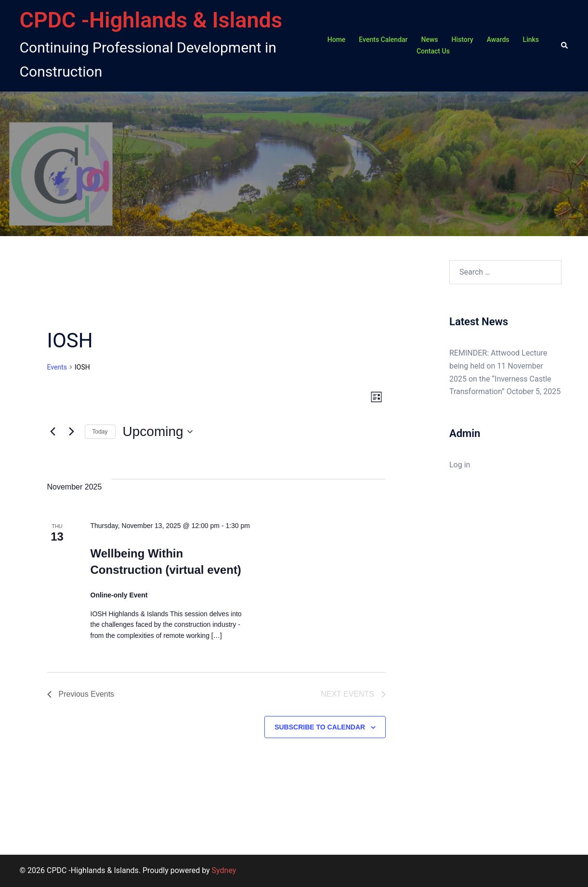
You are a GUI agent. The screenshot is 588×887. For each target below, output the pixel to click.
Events (57, 367)
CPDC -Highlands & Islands (151, 20)
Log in (460, 465)
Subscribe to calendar (320, 727)
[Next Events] (72, 432)
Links (531, 40)
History (463, 40)
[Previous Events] (53, 432)
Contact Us (433, 51)
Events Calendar (383, 40)
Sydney (224, 870)
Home (337, 40)
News (430, 40)
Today (100, 432)
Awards (498, 40)
